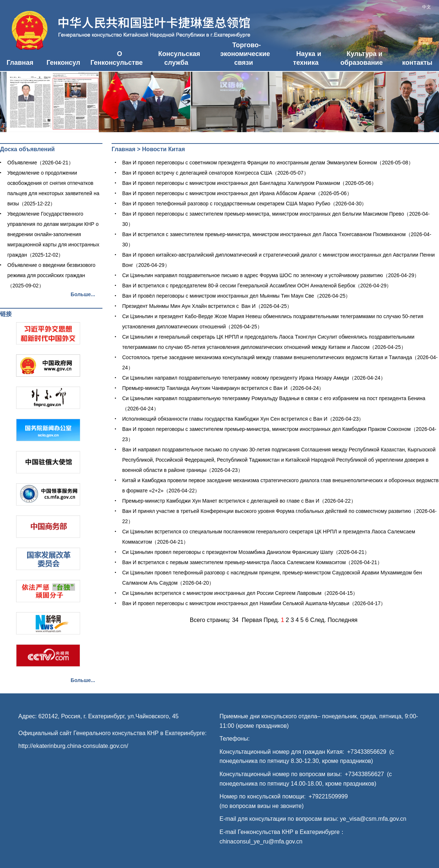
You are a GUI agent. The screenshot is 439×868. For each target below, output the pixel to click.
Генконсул (63, 63)
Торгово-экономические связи (245, 54)
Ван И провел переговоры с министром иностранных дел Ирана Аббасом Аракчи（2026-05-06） (237, 193)
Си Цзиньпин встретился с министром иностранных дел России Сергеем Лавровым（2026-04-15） (240, 593)
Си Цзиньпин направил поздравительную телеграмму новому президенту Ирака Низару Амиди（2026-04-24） (254, 378)
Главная (20, 63)
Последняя (343, 620)
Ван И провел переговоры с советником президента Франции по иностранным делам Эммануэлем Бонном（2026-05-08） (268, 163)
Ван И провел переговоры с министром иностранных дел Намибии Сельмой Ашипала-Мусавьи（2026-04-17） (254, 603)
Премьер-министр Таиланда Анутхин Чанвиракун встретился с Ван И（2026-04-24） (223, 388)
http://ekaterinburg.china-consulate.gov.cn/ (73, 746)
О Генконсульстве (117, 58)
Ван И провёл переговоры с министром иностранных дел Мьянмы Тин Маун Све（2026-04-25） (236, 296)
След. (318, 620)
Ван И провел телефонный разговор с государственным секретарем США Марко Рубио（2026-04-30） (244, 204)
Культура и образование (362, 58)
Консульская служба (179, 58)
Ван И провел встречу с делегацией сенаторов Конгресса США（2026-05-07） (215, 173)
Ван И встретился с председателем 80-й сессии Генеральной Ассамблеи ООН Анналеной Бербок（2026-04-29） (257, 286)
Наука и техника (307, 58)
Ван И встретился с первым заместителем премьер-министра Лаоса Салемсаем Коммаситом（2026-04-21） (252, 562)
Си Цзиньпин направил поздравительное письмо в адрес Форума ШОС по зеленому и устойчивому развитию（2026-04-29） (271, 275)
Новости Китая (163, 149)
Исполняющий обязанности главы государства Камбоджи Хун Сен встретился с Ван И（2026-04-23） (243, 419)
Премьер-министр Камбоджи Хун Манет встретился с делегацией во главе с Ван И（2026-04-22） (239, 501)
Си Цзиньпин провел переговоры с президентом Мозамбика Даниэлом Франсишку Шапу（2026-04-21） (246, 552)
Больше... (83, 294)
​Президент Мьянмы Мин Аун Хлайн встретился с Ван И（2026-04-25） (207, 306)
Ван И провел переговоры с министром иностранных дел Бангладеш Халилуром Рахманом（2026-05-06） (249, 183)
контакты (417, 63)
